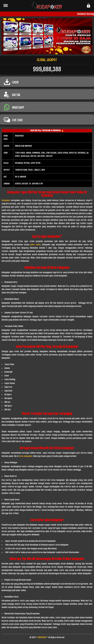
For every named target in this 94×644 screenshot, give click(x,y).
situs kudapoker (26, 456)
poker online (35, 245)
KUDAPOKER (42, 637)
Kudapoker (6, 200)
